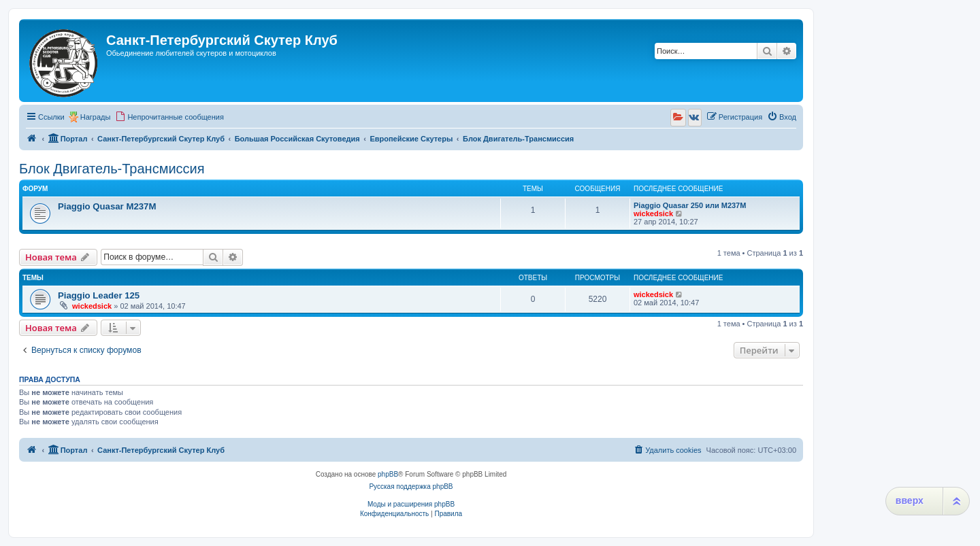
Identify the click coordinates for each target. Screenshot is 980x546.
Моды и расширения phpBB (411, 504)
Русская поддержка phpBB (411, 487)
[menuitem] (169, 117)
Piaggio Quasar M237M (107, 206)
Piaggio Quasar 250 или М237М (690, 205)
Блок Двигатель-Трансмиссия (112, 169)
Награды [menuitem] (96, 117)
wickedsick (653, 214)
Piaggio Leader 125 (99, 295)
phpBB (388, 474)
